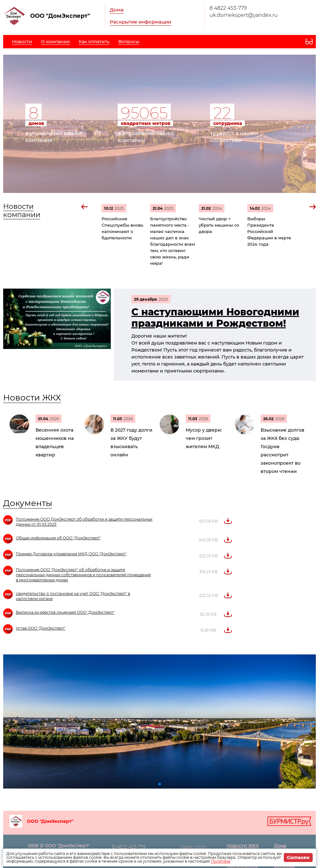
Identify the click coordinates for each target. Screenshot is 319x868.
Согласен (298, 858)
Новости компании (22, 211)
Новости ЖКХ (32, 398)
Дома (117, 10)
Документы (28, 503)
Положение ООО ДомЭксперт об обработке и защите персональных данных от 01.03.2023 (84, 522)
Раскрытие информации (140, 22)
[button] (85, 207)
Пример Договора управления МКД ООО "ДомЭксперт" (71, 554)
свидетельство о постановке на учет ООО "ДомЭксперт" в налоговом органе (73, 596)
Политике (221, 861)
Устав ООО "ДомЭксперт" (41, 628)
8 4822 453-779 (228, 8)
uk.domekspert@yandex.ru (244, 15)
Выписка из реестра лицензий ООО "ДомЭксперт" (65, 612)
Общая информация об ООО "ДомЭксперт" (58, 538)
